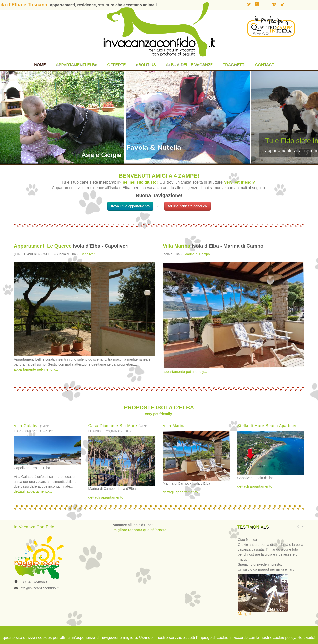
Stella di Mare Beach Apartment (268, 426)
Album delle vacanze (189, 65)
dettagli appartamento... (33, 491)
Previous (299, 153)
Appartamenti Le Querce (43, 246)
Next (307, 153)
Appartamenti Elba (77, 65)
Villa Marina (177, 246)
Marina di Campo (197, 254)
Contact (265, 65)
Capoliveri (88, 254)
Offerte (116, 65)
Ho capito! (306, 637)
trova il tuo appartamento (130, 206)
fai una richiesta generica (187, 206)
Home (40, 65)
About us (146, 65)
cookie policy (284, 637)
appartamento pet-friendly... (36, 369)
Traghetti (234, 65)
